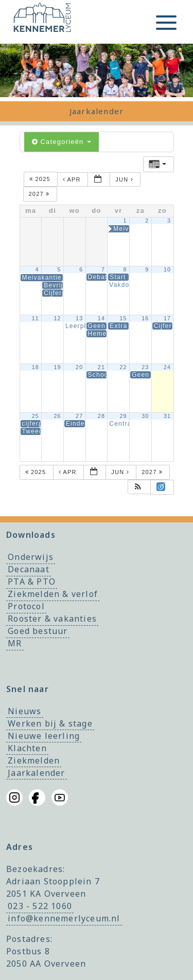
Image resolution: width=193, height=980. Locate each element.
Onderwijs (31, 557)
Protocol (26, 607)
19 (57, 367)
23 (145, 367)
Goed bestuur (38, 631)
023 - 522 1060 (40, 906)
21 (101, 367)
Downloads (31, 535)
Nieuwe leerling (44, 736)
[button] (138, 487)
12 (57, 318)
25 (36, 416)
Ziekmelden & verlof (53, 594)
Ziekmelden (34, 760)
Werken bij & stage (50, 723)
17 (167, 318)
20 (79, 367)
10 (167, 269)
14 (101, 318)
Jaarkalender (36, 773)
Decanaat (29, 570)
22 (123, 367)
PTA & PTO (32, 582)
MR (15, 644)
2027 (40, 194)
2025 (41, 179)
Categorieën (62, 142)
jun (125, 179)
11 (36, 318)
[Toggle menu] (166, 23)
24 (167, 367)
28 (101, 416)
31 (167, 416)
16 (145, 318)
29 (123, 416)
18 (36, 367)
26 (57, 416)
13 (79, 318)
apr (73, 179)
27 (79, 416)
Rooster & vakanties (52, 619)
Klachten (27, 748)
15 (123, 318)
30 (145, 416)
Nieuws (24, 711)
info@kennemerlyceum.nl (64, 918)
